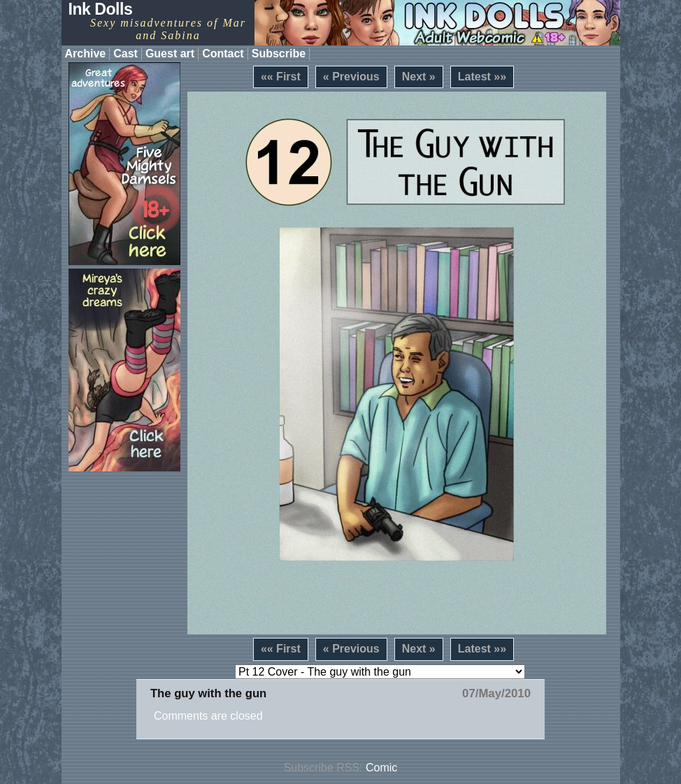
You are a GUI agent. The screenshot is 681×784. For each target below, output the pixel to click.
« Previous (351, 77)
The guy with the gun (208, 693)
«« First (281, 77)
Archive (86, 54)
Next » (419, 77)
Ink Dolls (101, 9)
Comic (381, 768)
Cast (126, 54)
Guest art (170, 54)
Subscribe (279, 54)
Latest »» (482, 77)
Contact (223, 54)
